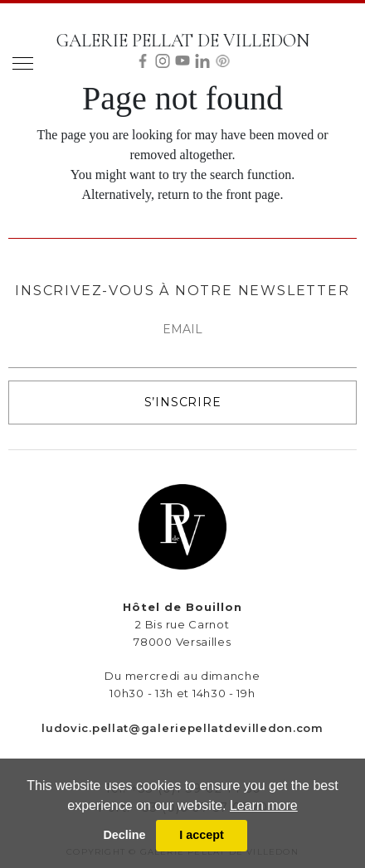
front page (253, 194)
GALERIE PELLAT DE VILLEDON (183, 41)
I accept (202, 835)
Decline (124, 835)
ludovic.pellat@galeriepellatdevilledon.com (182, 728)
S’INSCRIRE (183, 402)
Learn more (264, 805)
